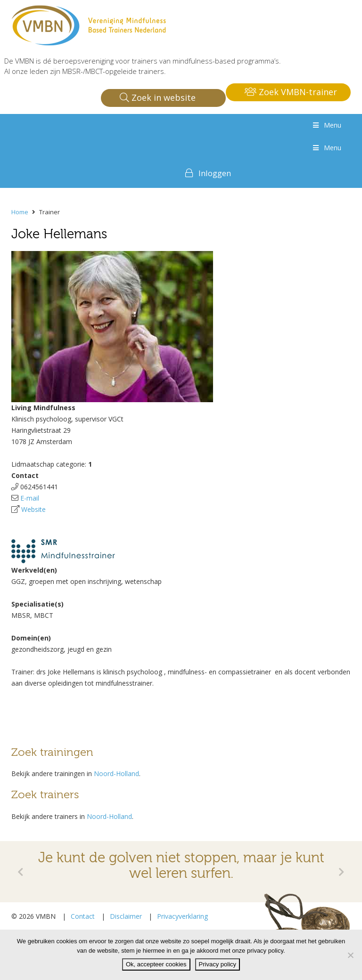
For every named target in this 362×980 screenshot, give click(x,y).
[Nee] (350, 955)
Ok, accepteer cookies (156, 964)
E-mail (30, 498)
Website (33, 509)
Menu (326, 125)
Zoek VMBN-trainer (291, 92)
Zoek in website (158, 97)
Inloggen (215, 173)
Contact (83, 916)
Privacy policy (218, 964)
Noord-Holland (116, 773)
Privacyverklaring (182, 916)
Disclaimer (126, 916)
